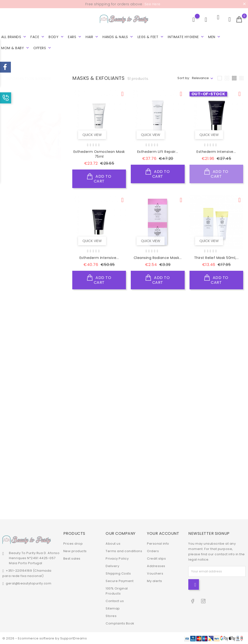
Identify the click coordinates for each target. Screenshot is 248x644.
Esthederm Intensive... (216, 152)
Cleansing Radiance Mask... (158, 258)
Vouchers (155, 573)
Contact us (115, 600)
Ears (75, 37)
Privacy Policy (117, 558)
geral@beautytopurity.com (29, 583)
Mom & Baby (16, 48)
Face (38, 37)
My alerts (155, 580)
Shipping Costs (118, 573)
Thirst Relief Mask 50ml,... (216, 258)
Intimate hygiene (186, 37)
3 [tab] (58, 146)
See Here (152, 4)
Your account (163, 533)
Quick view (91, 134)
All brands (14, 37)
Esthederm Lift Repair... (158, 152)
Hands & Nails (118, 37)
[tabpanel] (34, 138)
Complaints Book (120, 623)
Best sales (72, 558)
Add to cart (99, 178)
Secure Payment (120, 580)
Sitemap (113, 608)
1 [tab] (58, 129)
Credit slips (156, 558)
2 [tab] (58, 137)
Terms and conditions (124, 551)
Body (57, 37)
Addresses (156, 566)
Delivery (112, 566)
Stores (111, 615)
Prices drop (73, 543)
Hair (92, 37)
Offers (43, 48)
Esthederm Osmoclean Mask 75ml (99, 154)
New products (75, 551)
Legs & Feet (151, 37)
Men (215, 37)
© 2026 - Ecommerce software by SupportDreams (45, 638)
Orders (153, 551)
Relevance (200, 78)
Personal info (158, 543)
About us (113, 543)
